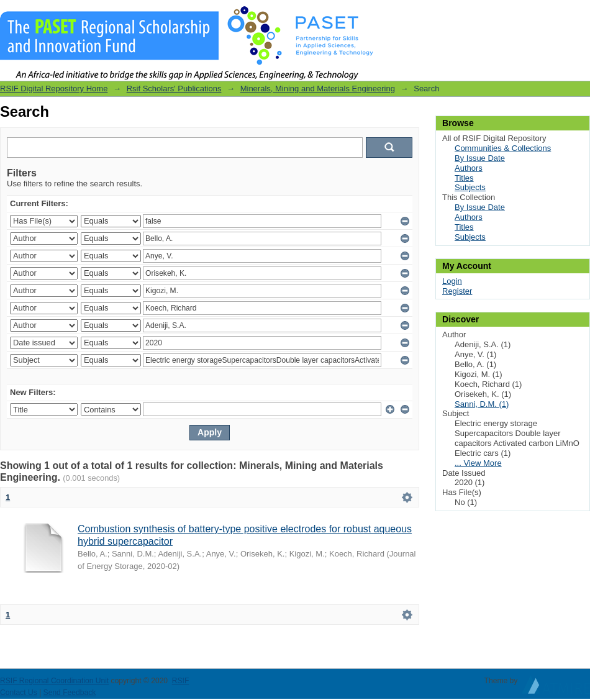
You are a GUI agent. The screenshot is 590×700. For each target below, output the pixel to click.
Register (457, 291)
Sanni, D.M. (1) (482, 404)
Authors (469, 168)
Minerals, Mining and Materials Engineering (318, 89)
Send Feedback (70, 693)
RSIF (181, 681)
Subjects (470, 187)
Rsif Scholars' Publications (174, 89)
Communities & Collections (503, 148)
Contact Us (19, 693)
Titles (464, 178)
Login (580, 15)
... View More (478, 463)
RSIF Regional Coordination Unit (54, 681)
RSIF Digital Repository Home (54, 89)
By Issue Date (480, 158)
